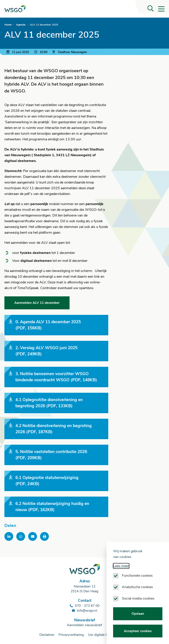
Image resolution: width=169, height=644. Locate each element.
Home (8, 25)
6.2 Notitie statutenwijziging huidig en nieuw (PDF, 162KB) (49, 507)
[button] (151, 9)
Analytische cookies (137, 592)
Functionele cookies (137, 580)
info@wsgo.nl (87, 611)
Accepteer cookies (138, 636)
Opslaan (138, 618)
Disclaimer (47, 635)
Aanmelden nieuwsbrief (84, 625)
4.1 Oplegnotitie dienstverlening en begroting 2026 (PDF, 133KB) (46, 403)
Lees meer (121, 571)
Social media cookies (138, 603)
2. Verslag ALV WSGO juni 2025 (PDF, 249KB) (43, 351)
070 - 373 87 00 (87, 606)
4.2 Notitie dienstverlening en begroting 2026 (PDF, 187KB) (50, 429)
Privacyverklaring (71, 635)
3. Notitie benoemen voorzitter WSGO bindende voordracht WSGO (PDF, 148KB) (53, 377)
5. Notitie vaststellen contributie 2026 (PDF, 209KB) (48, 455)
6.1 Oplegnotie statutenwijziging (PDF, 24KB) (44, 481)
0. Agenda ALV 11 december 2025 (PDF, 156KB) (45, 325)
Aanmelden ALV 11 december (37, 303)
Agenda (21, 25)
